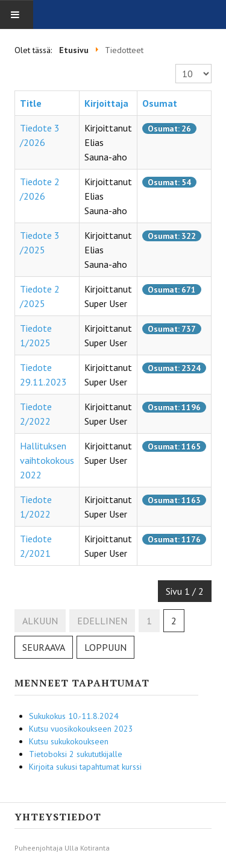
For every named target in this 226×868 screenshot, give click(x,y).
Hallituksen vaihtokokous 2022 (47, 460)
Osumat (160, 103)
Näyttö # (176, 64)
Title (31, 103)
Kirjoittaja (106, 103)
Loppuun (105, 647)
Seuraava (44, 647)
